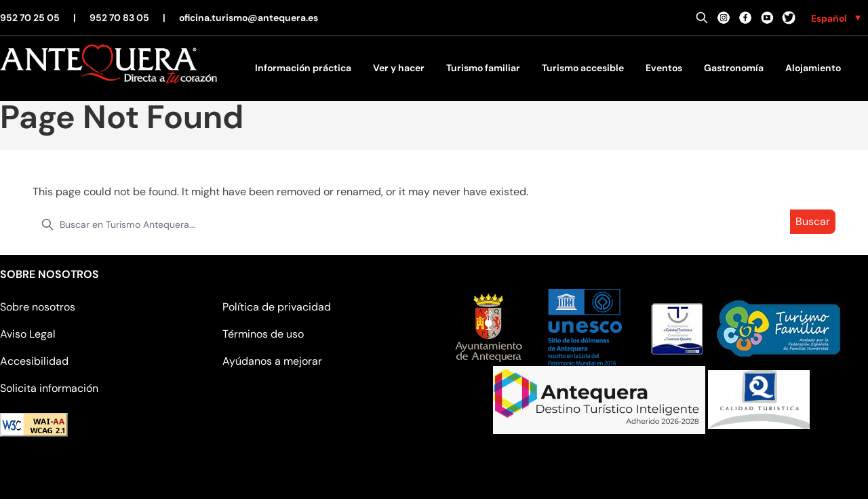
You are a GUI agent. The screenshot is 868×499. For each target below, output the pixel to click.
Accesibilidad (34, 361)
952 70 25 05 (30, 18)
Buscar (813, 221)
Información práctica (303, 68)
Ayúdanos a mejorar (272, 361)
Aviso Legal (28, 334)
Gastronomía (734, 68)
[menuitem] (836, 18)
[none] (836, 18)
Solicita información (49, 388)
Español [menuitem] (829, 18)
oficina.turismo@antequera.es (249, 18)
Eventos (664, 68)
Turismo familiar (483, 68)
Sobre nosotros (38, 307)
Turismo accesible (583, 68)
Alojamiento (813, 68)
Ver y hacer (399, 68)
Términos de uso (263, 334)
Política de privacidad (277, 307)
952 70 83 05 (119, 18)
